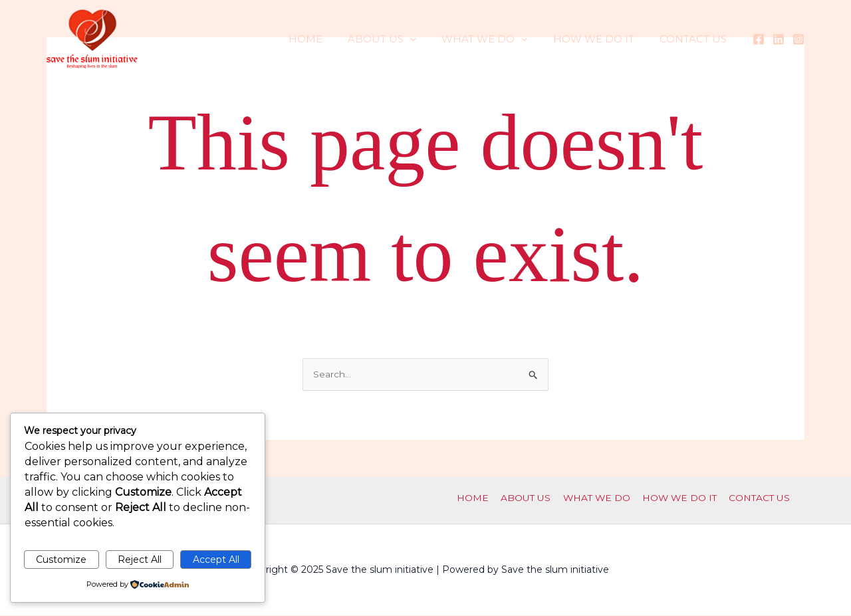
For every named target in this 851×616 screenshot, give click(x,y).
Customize (61, 560)
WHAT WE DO (498, 39)
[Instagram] (798, 39)
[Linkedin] (779, 39)
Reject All (140, 560)
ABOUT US (401, 39)
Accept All (216, 560)
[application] (429, 39)
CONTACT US (696, 39)
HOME (330, 39)
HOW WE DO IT (602, 39)
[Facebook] (759, 39)
